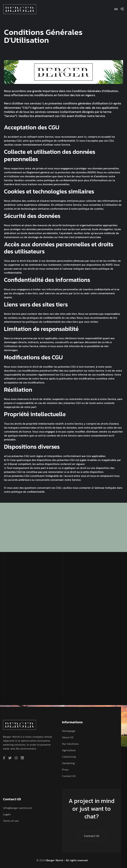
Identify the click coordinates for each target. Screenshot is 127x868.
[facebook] (4, 758)
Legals (7, 814)
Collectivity (69, 757)
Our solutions (70, 744)
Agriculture (69, 750)
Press (65, 770)
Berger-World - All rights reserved (67, 860)
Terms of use (11, 821)
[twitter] (10, 758)
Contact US (69, 776)
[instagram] (16, 758)
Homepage (69, 731)
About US (68, 737)
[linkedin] (22, 758)
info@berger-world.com (18, 808)
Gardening (68, 763)
